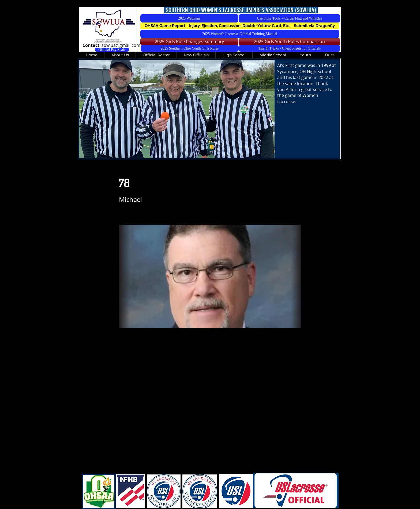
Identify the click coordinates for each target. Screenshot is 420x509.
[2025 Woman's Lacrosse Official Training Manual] (240, 34)
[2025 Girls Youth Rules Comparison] (289, 42)
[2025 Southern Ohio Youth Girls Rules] (190, 48)
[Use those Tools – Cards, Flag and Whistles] (289, 18)
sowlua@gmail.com (121, 45)
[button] (240, 26)
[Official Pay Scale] (112, 50)
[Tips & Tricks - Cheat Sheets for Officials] (289, 48)
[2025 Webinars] (189, 18)
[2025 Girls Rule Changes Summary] (189, 42)
